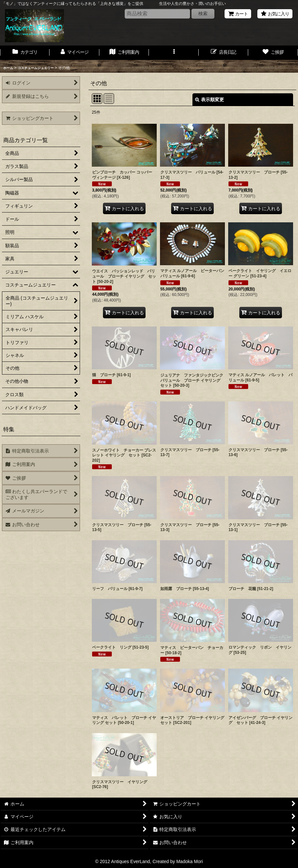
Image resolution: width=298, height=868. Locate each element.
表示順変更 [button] (209, 100)
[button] (174, 53)
